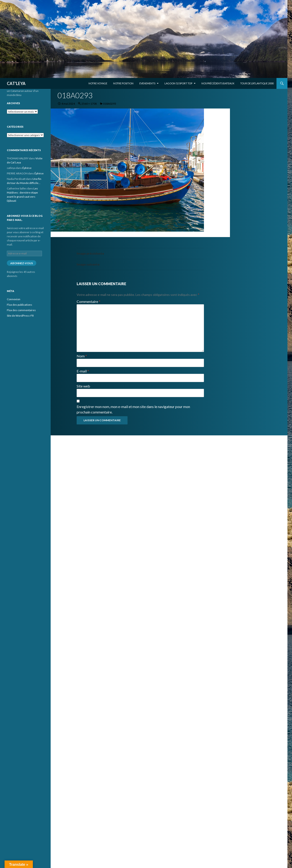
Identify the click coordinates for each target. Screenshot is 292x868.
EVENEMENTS (147, 83)
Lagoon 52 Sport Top (178, 83)
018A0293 (110, 104)
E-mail (83, 371)
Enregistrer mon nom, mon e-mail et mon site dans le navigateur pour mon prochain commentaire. (133, 409)
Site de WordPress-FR (20, 316)
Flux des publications (20, 305)
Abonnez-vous (22, 263)
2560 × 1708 (89, 104)
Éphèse (27, 168)
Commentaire (89, 301)
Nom (82, 356)
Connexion (14, 299)
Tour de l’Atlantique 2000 (257, 83)
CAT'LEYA (16, 83)
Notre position (123, 83)
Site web (83, 386)
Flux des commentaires (21, 310)
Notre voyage (98, 83)
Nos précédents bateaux (218, 83)
